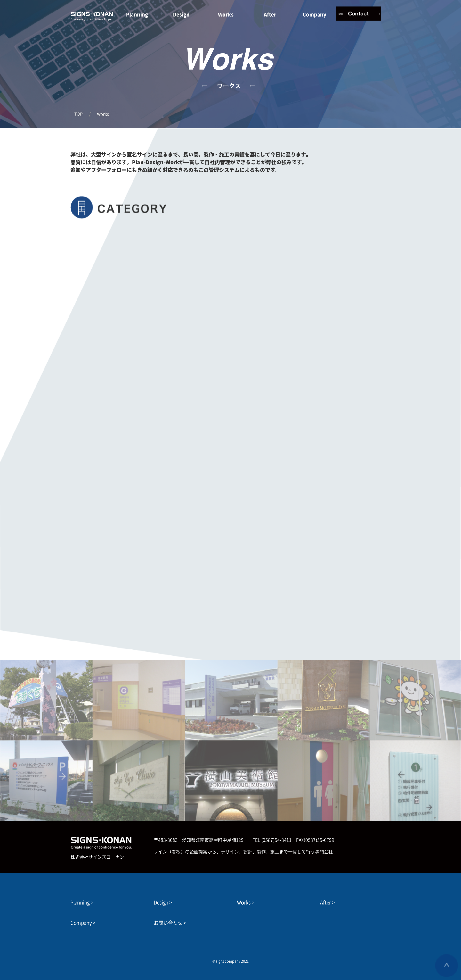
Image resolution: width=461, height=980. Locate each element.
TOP (78, 114)
